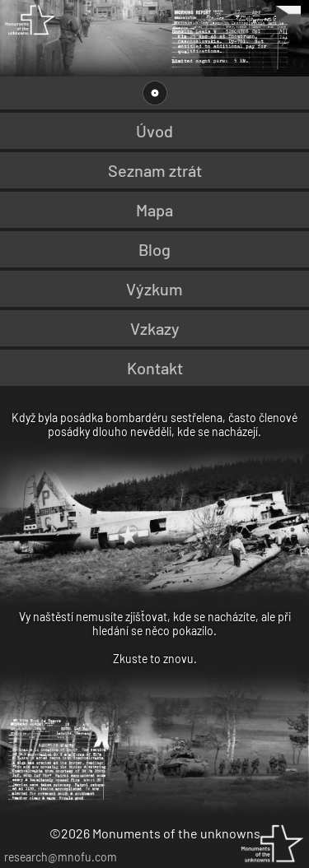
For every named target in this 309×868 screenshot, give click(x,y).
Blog (154, 249)
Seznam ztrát (155, 170)
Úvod (154, 131)
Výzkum (154, 289)
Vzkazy (155, 328)
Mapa (154, 210)
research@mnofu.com (61, 857)
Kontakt (155, 368)
